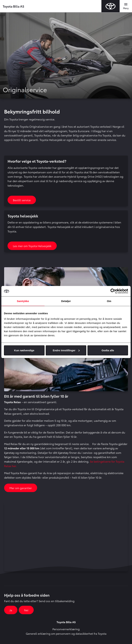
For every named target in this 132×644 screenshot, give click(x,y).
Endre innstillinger (66, 350)
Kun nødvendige (24, 350)
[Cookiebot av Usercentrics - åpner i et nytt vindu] (113, 291)
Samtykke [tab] (23, 301)
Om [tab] (109, 301)
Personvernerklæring (66, 629)
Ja (11, 610)
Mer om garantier (21, 488)
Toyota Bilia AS (13, 6)
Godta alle (108, 350)
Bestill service (22, 200)
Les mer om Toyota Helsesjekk (32, 246)
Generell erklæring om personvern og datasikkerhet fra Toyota (66, 633)
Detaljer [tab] (66, 301)
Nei (26, 610)
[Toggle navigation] (126, 6)
